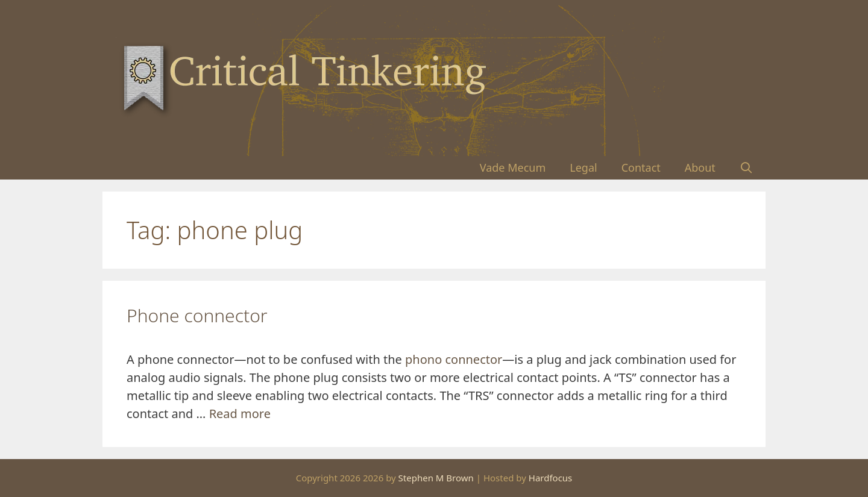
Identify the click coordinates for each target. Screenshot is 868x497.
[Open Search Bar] (747, 168)
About (700, 167)
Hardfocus (551, 478)
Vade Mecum (513, 167)
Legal (583, 167)
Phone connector (197, 315)
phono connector (454, 359)
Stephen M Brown (436, 478)
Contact (641, 167)
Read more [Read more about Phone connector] (240, 414)
